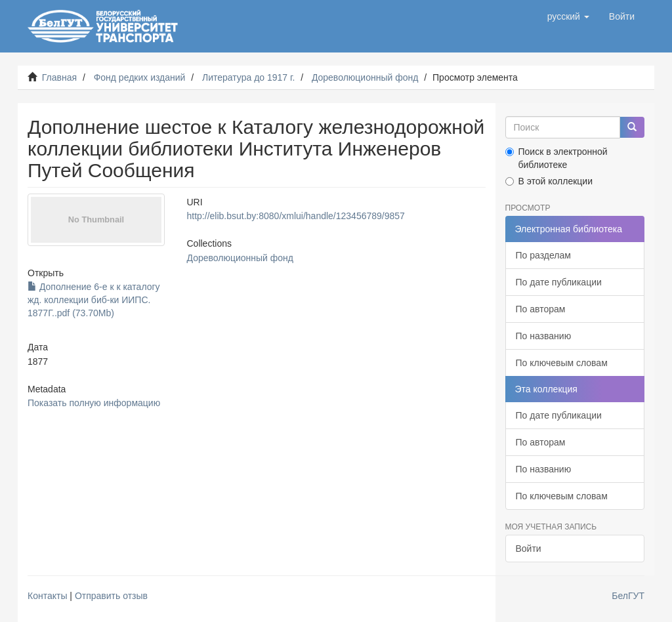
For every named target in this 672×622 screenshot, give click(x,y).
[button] (568, 16)
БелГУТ (628, 596)
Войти (529, 549)
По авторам (541, 309)
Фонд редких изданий (140, 77)
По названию (544, 336)
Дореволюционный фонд (365, 77)
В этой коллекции (549, 181)
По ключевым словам (562, 363)
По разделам (543, 255)
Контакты (47, 596)
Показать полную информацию (94, 403)
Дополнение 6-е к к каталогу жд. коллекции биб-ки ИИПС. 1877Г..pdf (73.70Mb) (94, 300)
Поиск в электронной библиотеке (556, 158)
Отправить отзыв (111, 596)
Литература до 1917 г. (248, 77)
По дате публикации (559, 282)
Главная (59, 77)
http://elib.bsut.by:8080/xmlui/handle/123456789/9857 (296, 216)
